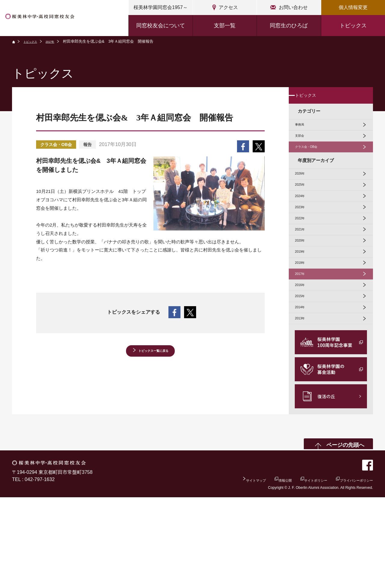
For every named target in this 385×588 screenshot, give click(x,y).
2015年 (305, 375)
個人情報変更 (353, 7)
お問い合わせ (293, 7)
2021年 (305, 279)
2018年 (305, 327)
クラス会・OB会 (315, 167)
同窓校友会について (161, 26)
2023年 (305, 247)
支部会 (305, 151)
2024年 (305, 231)
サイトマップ (214, 570)
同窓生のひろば (289, 26)
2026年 (305, 198)
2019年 (305, 311)
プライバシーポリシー (349, 570)
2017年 (60, 41)
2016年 (305, 359)
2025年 (305, 215)
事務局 (305, 134)
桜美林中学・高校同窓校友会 (56, 19)
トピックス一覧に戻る (153, 353)
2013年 (305, 408)
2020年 (305, 295)
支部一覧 (225, 26)
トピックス (353, 26)
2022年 (305, 263)
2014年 (305, 391)
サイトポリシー (294, 570)
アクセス (228, 7)
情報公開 (252, 570)
